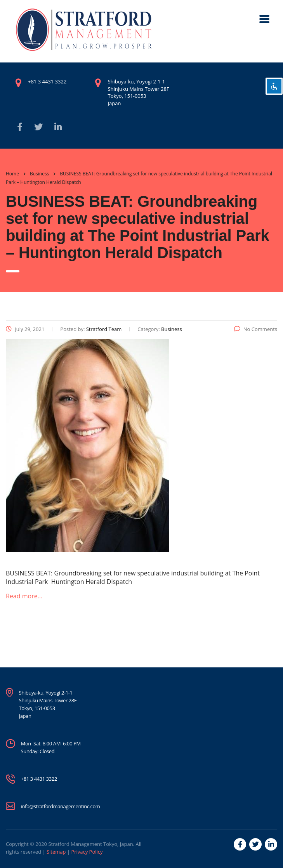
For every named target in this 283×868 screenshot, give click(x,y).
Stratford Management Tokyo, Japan (90, 844)
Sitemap (56, 852)
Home (12, 174)
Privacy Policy (87, 852)
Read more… (24, 596)
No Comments (256, 329)
